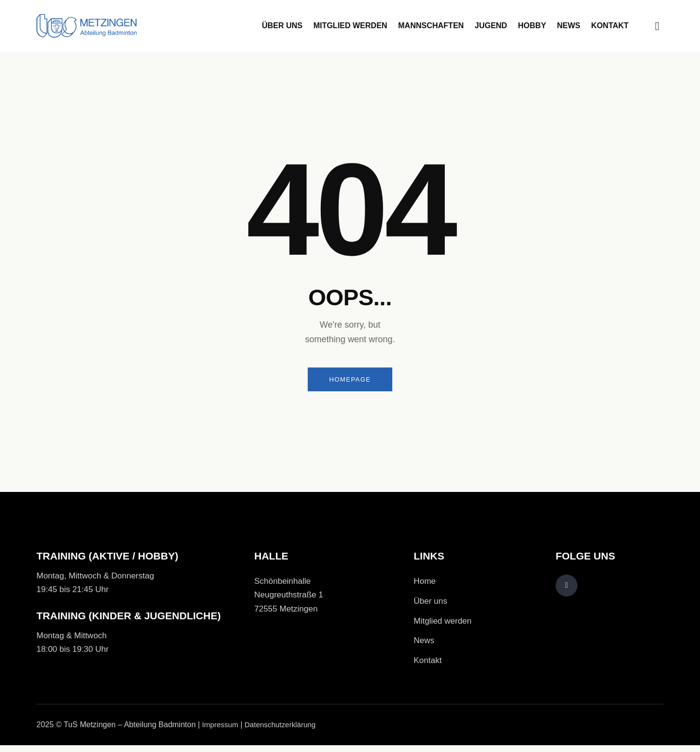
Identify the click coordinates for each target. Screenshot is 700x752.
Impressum (221, 731)
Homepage (350, 381)
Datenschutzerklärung (285, 731)
